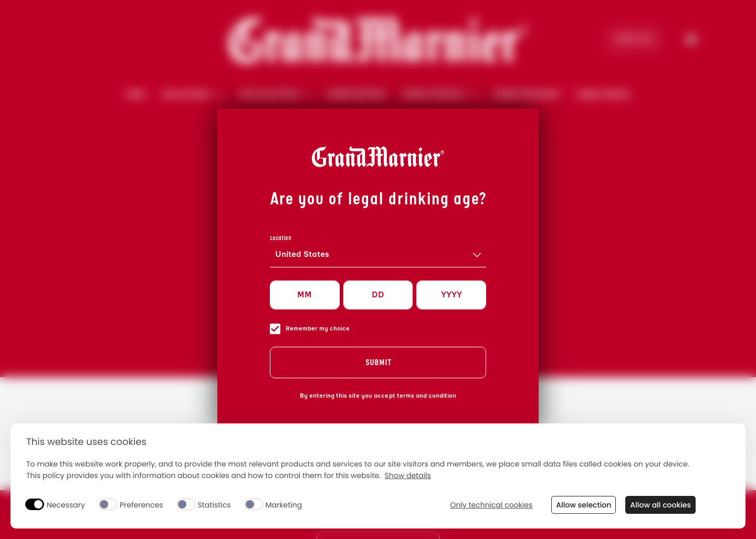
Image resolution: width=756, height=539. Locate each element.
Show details (408, 476)
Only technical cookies (491, 505)
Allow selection (584, 505)
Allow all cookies (660, 505)
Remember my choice (310, 329)
